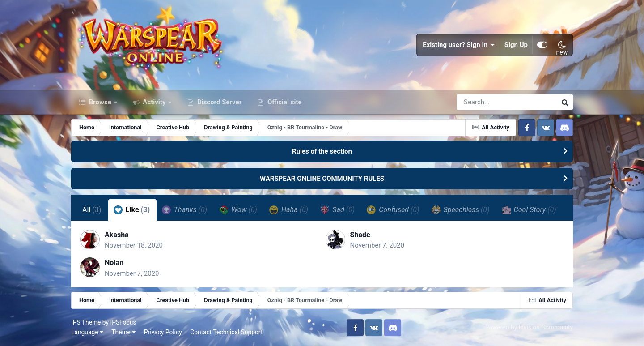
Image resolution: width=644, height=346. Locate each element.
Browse (100, 102)
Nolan (114, 263)
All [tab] (92, 210)
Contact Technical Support (226, 332)
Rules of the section (322, 151)
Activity (155, 102)
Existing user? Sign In (459, 45)
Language (87, 332)
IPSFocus (123, 322)
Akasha (117, 235)
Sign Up (516, 45)
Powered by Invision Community (529, 327)
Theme (123, 332)
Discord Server (218, 102)
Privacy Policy (163, 332)
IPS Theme (86, 322)
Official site (284, 102)
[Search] (481, 102)
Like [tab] (132, 210)
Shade (360, 235)
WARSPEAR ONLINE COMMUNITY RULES (322, 179)
